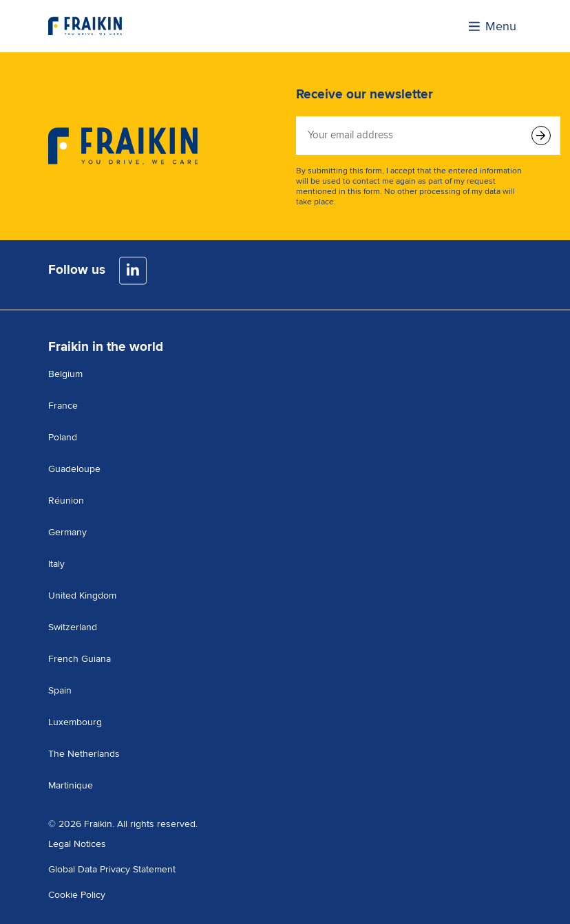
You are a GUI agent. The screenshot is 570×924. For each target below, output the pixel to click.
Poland (63, 437)
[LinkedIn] (133, 271)
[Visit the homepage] (85, 26)
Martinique (71, 785)
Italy (56, 564)
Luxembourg (75, 722)
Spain (60, 690)
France (63, 406)
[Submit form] (541, 136)
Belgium (65, 374)
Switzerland (73, 627)
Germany (67, 532)
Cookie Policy (77, 895)
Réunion (66, 501)
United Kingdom (82, 595)
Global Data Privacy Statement (112, 869)
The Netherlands (84, 754)
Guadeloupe (74, 469)
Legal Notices (77, 844)
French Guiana (80, 659)
